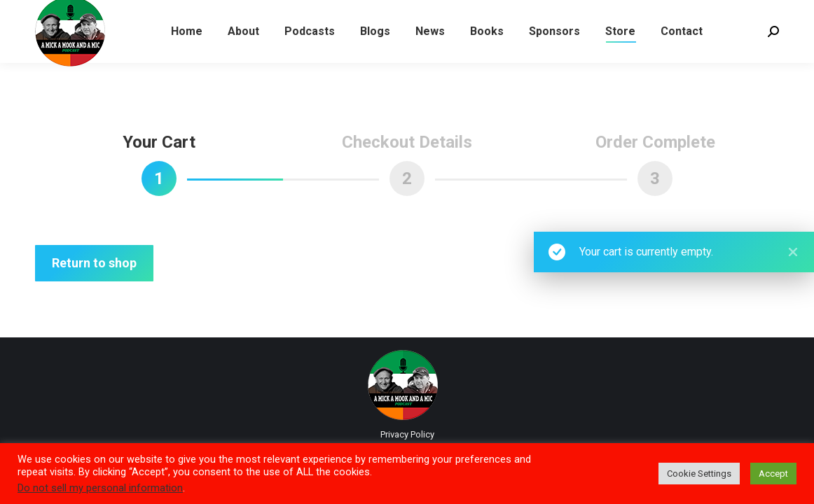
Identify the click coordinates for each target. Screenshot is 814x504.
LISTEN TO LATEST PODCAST (105, 13)
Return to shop (94, 263)
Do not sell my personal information (100, 488)
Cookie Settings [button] (699, 474)
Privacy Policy (407, 434)
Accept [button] (773, 474)
